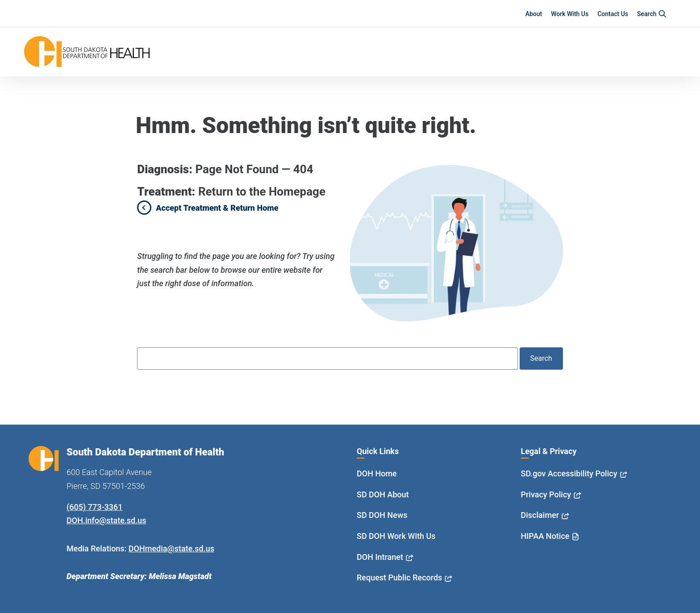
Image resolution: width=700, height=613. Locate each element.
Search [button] (652, 14)
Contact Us (613, 14)
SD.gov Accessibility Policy (569, 473)
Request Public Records (399, 578)
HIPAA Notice (545, 536)
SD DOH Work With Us (396, 536)
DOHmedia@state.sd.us (171, 548)
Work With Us (570, 14)
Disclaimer (540, 515)
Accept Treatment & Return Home (217, 208)
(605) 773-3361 (94, 507)
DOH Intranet (380, 557)
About (534, 14)
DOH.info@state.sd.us (106, 520)
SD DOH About (383, 494)
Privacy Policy (546, 494)
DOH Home (377, 473)
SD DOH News (382, 515)
